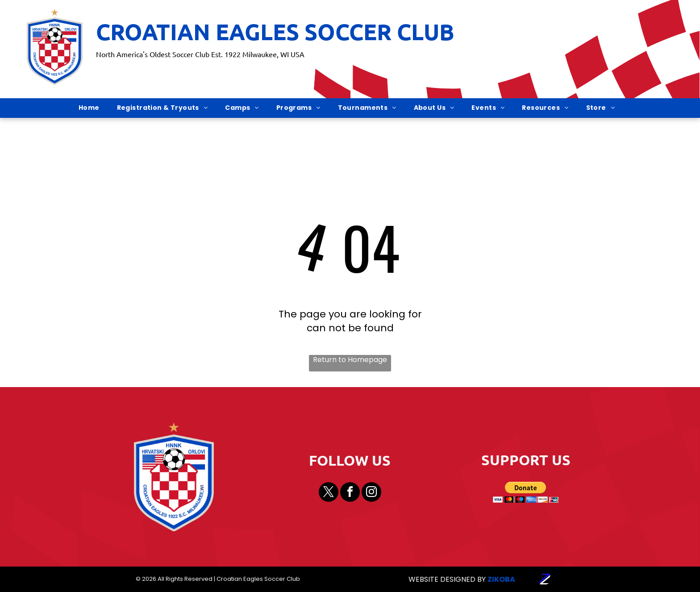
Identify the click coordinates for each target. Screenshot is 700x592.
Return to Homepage (350, 360)
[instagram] (371, 493)
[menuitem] (92, 108)
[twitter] (329, 493)
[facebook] (350, 493)
